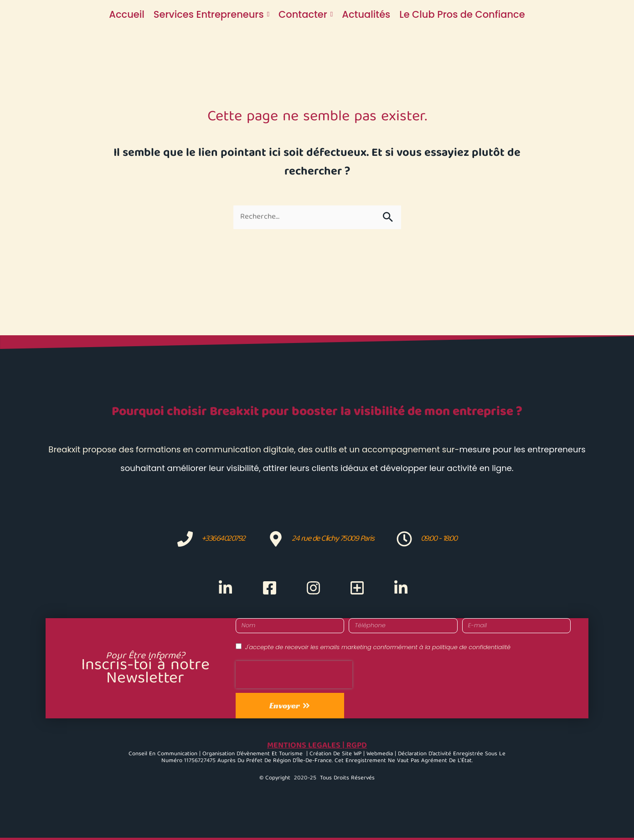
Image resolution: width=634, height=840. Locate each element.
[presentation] (294, 675)
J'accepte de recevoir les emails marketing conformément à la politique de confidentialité (378, 647)
